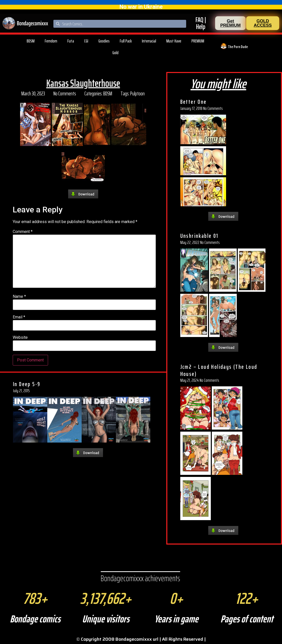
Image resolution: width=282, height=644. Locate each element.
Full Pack (126, 41)
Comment (23, 232)
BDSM (31, 41)
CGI (86, 41)
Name (19, 297)
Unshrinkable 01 (199, 236)
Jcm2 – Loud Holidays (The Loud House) (219, 370)
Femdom (51, 41)
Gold (115, 53)
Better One (194, 102)
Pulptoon (137, 93)
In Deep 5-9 (27, 384)
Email (19, 317)
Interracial (149, 41)
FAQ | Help (201, 23)
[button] (230, 23)
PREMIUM (198, 41)
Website (20, 338)
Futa (71, 41)
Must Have (174, 41)
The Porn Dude (238, 47)
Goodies (104, 41)
